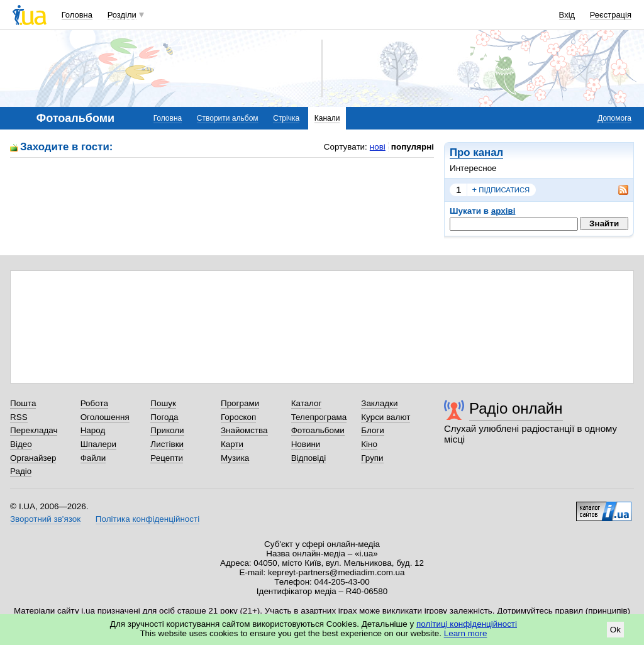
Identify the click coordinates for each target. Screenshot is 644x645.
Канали (327, 118)
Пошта (23, 403)
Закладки (379, 403)
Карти (232, 444)
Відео (21, 444)
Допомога (614, 118)
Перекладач (34, 430)
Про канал (476, 152)
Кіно (369, 444)
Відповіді (309, 458)
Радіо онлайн (516, 408)
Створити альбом (228, 118)
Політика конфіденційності (147, 519)
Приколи (167, 430)
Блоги (373, 430)
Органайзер (33, 458)
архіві (503, 211)
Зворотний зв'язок (45, 519)
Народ (93, 430)
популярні (413, 147)
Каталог (307, 403)
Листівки (167, 444)
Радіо (21, 471)
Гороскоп (238, 417)
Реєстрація (611, 15)
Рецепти (167, 458)
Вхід (567, 15)
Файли (93, 458)
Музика (235, 458)
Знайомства (244, 430)
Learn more (466, 633)
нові (378, 147)
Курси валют (386, 417)
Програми (240, 403)
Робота (94, 403)
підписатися (501, 190)
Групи (372, 458)
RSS (19, 417)
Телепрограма (319, 417)
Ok (615, 630)
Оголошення (105, 417)
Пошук (163, 403)
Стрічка (286, 118)
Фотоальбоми (318, 430)
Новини (306, 444)
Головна (77, 15)
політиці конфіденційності (467, 624)
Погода (164, 417)
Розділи (122, 15)
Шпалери (98, 444)
